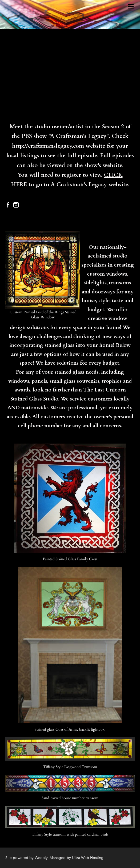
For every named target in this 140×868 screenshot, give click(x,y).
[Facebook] (8, 205)
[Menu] (131, 7)
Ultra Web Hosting (88, 858)
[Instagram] (16, 205)
